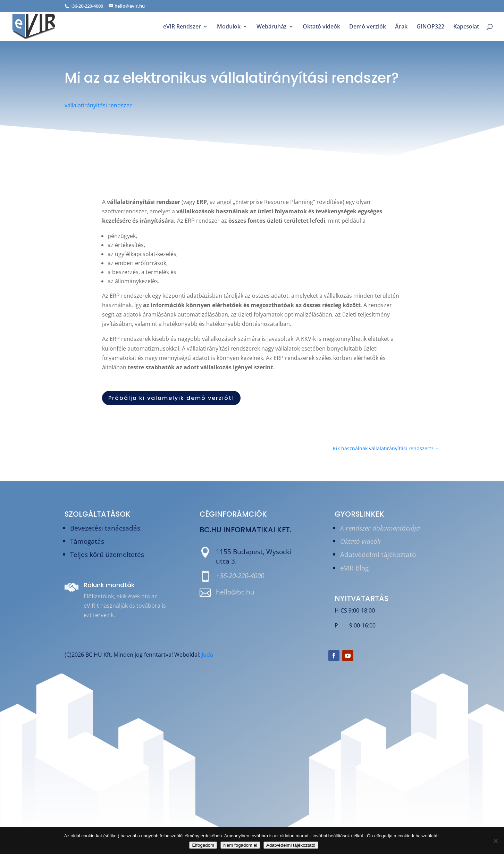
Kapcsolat (466, 27)
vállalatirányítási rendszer (98, 105)
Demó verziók (368, 27)
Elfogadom (203, 845)
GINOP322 (430, 27)
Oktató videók (321, 27)
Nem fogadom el (240, 845)
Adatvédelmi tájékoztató (378, 554)
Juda (207, 655)
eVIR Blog (354, 568)
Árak (401, 27)
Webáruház (272, 27)
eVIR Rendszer (182, 27)
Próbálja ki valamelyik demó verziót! (171, 398)
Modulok (229, 27)
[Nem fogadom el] (495, 841)
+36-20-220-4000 (240, 576)
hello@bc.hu (235, 592)
